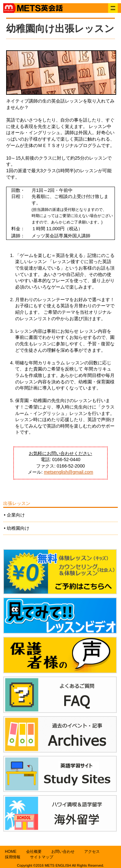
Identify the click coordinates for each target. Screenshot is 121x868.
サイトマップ (42, 857)
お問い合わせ (63, 852)
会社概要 (34, 852)
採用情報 (13, 857)
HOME (11, 852)
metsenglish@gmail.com (69, 472)
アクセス (92, 852)
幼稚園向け (18, 528)
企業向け (16, 515)
